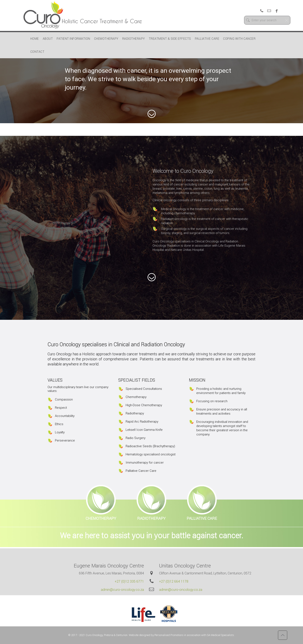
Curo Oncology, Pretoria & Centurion (107, 635)
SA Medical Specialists (221, 635)
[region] (151, 83)
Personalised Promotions (169, 635)
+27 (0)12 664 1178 (174, 581)
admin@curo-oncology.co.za (122, 590)
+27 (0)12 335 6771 (129, 581)
